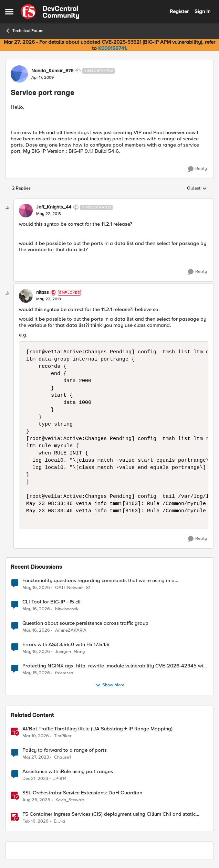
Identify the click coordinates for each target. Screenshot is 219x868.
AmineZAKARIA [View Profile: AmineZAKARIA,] (71, 630)
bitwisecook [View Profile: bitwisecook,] (67, 609)
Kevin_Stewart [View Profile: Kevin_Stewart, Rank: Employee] (70, 800)
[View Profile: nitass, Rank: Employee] (26, 296)
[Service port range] (49, 214)
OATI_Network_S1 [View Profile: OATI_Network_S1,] (73, 587)
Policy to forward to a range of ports (65, 750)
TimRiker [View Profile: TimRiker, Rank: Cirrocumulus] (63, 736)
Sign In (202, 11)
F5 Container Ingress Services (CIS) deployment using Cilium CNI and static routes (109, 814)
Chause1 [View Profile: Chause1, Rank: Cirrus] (62, 757)
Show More (110, 685)
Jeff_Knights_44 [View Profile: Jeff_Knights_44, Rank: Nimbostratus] (54, 207)
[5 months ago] (35, 822)
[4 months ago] (36, 736)
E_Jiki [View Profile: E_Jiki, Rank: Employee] (59, 821)
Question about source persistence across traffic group (85, 623)
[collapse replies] (8, 208)
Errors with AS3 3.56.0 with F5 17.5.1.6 (66, 645)
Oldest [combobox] (197, 189)
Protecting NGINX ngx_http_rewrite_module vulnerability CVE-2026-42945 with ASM (115, 666)
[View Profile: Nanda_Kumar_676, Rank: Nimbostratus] (19, 74)
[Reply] (197, 169)
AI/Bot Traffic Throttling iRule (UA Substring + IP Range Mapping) (97, 729)
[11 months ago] (36, 800)
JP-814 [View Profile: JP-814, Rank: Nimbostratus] (60, 778)
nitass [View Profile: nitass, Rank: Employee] (43, 292)
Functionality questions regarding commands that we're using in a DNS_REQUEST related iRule (98, 581)
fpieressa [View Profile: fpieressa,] (64, 673)
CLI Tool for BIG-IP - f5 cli (51, 602)
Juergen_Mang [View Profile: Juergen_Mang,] (70, 651)
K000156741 (112, 48)
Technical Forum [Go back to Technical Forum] (24, 31)
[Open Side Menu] (9, 12)
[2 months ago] (36, 588)
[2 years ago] (35, 779)
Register (179, 11)
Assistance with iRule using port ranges (68, 771)
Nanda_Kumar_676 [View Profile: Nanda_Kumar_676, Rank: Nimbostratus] (52, 71)
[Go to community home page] (50, 12)
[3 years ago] (36, 757)
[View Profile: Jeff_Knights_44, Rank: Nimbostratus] (26, 211)
